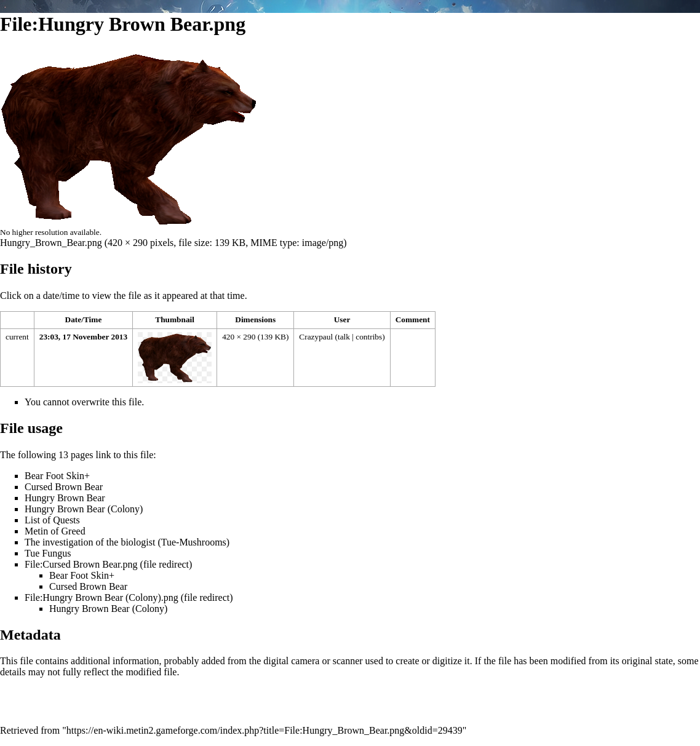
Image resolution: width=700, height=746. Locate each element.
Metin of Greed (55, 531)
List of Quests (52, 520)
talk (344, 337)
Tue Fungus (48, 553)
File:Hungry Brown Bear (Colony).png (101, 597)
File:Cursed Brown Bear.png (81, 564)
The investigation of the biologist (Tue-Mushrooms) (127, 542)
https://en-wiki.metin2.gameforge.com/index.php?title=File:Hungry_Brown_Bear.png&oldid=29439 (264, 730)
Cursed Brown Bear (64, 487)
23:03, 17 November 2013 (83, 337)
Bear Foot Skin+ (57, 476)
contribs (369, 337)
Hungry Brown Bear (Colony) (84, 509)
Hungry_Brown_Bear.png (51, 243)
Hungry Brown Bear (65, 498)
